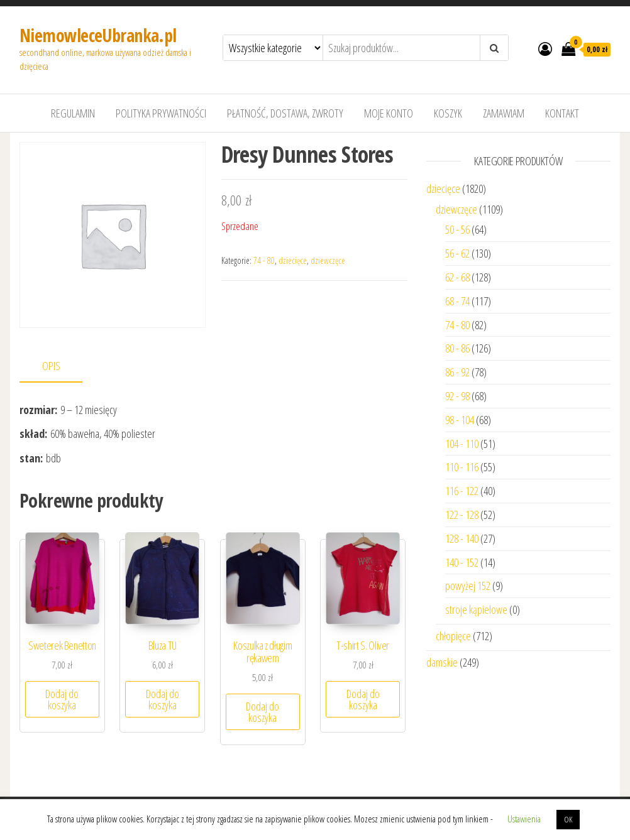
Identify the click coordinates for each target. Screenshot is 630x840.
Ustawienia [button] (524, 819)
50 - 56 (457, 229)
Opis (51, 366)
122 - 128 (462, 515)
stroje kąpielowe (476, 609)
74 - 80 (264, 260)
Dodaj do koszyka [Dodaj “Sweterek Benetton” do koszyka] (62, 699)
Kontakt (562, 113)
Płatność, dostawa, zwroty (285, 113)
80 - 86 (457, 348)
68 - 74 (457, 301)
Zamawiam (504, 113)
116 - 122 (462, 491)
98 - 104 (460, 420)
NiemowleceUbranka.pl (98, 35)
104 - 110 (462, 444)
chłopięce (453, 636)
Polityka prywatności (161, 113)
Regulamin (73, 113)
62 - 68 (457, 277)
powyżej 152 (468, 586)
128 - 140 (462, 538)
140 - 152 (462, 562)
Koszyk (448, 113)
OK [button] (568, 819)
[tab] (60, 367)
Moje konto (389, 113)
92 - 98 (457, 396)
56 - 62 (457, 253)
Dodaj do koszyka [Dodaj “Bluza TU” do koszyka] (163, 699)
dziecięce (293, 260)
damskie (442, 662)
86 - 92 (457, 372)
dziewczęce (328, 260)
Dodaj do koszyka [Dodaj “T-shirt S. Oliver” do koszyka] (363, 699)
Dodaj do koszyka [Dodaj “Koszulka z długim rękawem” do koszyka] (262, 712)
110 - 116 (462, 467)
